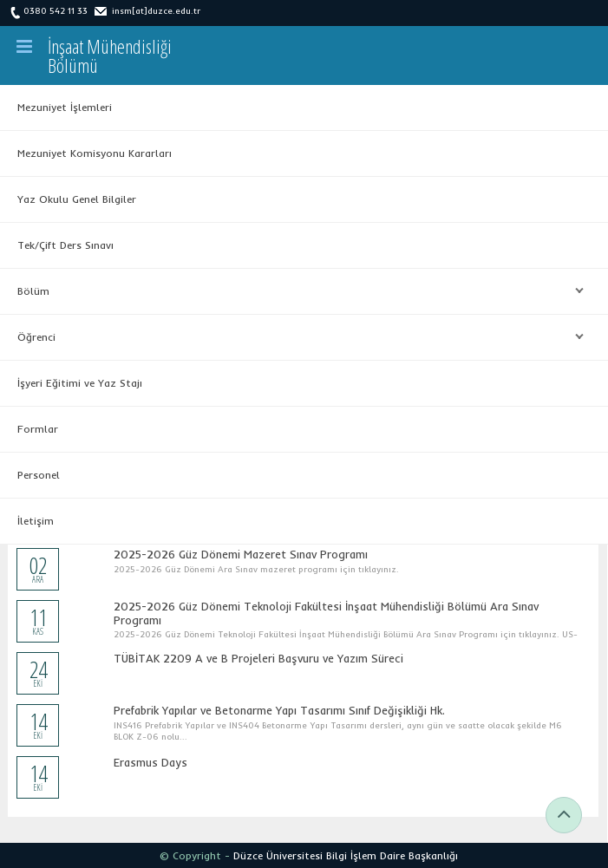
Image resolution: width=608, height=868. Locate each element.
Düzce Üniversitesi (278, 855)
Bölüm (296, 291)
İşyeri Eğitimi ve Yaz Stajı (80, 383)
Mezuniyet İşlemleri (65, 107)
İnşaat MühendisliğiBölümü (110, 55)
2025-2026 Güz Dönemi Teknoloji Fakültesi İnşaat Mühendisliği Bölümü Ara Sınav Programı (326, 613)
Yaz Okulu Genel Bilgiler (77, 199)
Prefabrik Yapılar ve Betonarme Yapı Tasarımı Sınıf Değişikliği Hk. (279, 710)
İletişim (36, 521)
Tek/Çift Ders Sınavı (65, 245)
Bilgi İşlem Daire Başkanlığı (392, 855)
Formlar (38, 429)
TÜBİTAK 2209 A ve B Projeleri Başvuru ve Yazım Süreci (258, 658)
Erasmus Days (150, 762)
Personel (39, 475)
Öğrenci (296, 337)
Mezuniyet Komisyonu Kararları (95, 153)
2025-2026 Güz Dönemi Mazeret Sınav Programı (241, 554)
